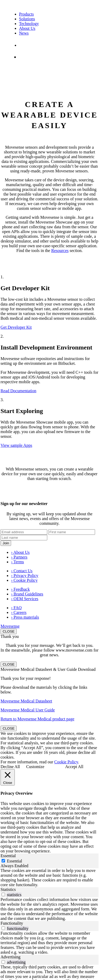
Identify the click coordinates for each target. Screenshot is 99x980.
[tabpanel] (49, 878)
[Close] (8, 777)
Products (26, 14)
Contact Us (30, 45)
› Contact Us (22, 571)
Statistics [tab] (8, 889)
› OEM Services (25, 599)
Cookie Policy (66, 762)
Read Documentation (18, 391)
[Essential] (3, 861)
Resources (60, 251)
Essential (15, 861)
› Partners (19, 557)
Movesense (10, 626)
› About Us (20, 552)
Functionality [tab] (12, 923)
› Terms (18, 562)
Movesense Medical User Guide (28, 710)
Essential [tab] (8, 856)
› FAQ (16, 608)
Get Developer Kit (16, 327)
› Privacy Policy (25, 576)
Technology (29, 24)
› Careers (19, 612)
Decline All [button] (10, 767)
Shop (26, 57)
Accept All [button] (74, 767)
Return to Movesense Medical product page (37, 719)
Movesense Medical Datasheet (26, 701)
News (24, 33)
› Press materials (25, 617)
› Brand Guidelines (27, 594)
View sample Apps (16, 445)
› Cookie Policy (24, 580)
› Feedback (20, 589)
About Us (27, 28)
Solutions (27, 19)
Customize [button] (35, 767)
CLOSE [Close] (9, 631)
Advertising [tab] (11, 957)
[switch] (3, 894)
